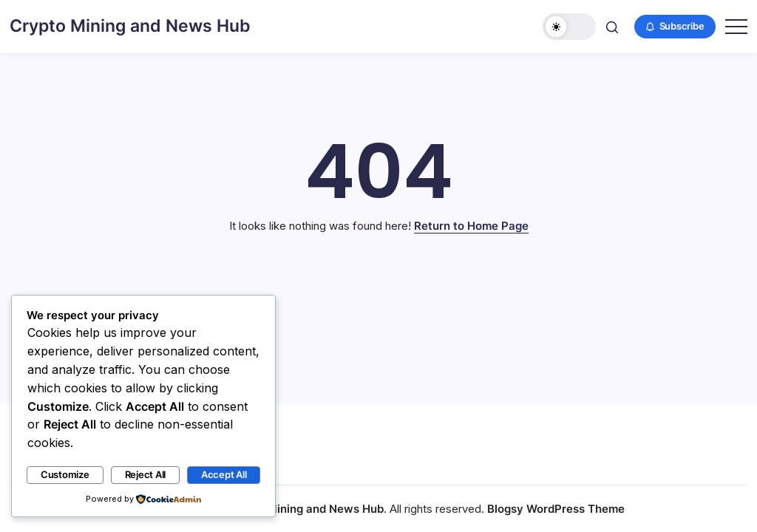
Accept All (224, 475)
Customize (65, 475)
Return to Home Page (471, 226)
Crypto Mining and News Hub (130, 26)
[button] (569, 27)
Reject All (146, 475)
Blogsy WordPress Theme (556, 509)
